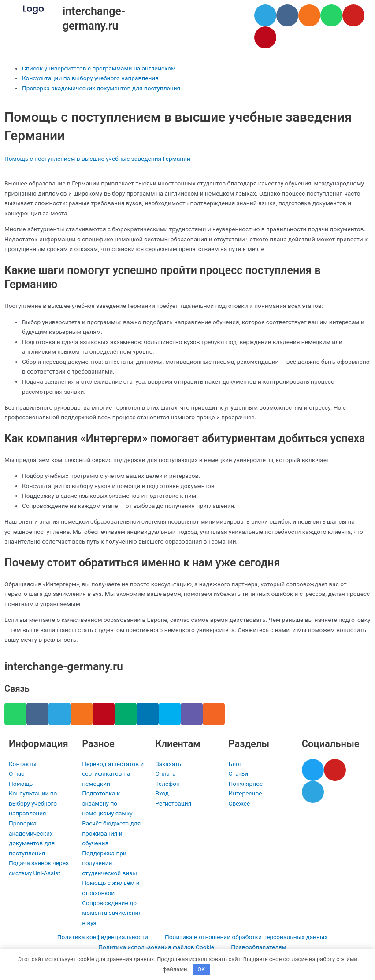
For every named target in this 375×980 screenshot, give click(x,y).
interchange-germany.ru (64, 667)
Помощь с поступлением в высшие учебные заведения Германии (97, 159)
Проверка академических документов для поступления (101, 88)
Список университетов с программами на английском (99, 68)
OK (201, 969)
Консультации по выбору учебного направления (90, 78)
